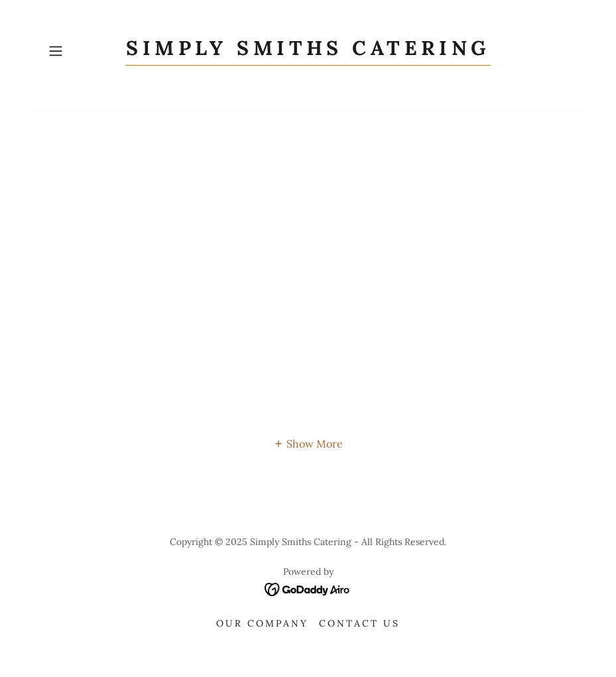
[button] (82, 51)
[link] (308, 51)
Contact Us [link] (359, 623)
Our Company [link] (262, 623)
